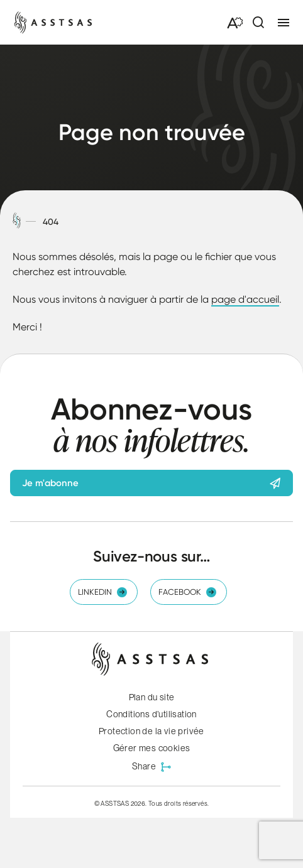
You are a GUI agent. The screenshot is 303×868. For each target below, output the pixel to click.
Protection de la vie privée (151, 731)
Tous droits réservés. (179, 803)
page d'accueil (245, 299)
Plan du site (152, 697)
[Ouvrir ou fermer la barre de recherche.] (258, 23)
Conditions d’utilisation (151, 714)
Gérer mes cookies (152, 748)
